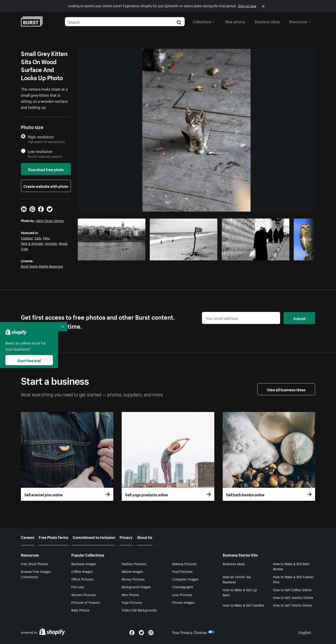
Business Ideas (234, 564)
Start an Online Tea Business (237, 579)
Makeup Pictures (184, 564)
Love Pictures (182, 594)
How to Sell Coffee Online (292, 590)
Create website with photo (46, 186)
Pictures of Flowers (86, 602)
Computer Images (185, 579)
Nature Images (132, 571)
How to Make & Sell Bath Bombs (291, 566)
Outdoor (27, 238)
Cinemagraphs (183, 587)
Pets (46, 238)
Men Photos (130, 594)
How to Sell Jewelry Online (293, 597)
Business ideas (267, 21)
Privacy (126, 537)
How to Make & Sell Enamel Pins (293, 579)
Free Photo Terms (54, 537)
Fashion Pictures (134, 564)
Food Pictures (182, 571)
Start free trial (29, 360)
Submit (299, 318)
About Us (145, 537)
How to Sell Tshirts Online (292, 605)
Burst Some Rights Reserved (42, 266)
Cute (24, 249)
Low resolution (40, 151)
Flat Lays (78, 587)
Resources (300, 21)
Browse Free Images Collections (36, 574)
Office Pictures (82, 579)
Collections (204, 21)
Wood (63, 243)
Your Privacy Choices (193, 632)
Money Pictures (133, 579)
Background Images (136, 587)
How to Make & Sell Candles (243, 605)
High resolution (41, 137)
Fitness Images (183, 602)
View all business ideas (286, 389)
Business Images (84, 564)
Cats (38, 238)
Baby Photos (80, 610)
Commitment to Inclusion (94, 537)
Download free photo (46, 169)
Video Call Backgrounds (139, 610)
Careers (28, 537)
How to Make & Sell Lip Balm (240, 592)
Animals (51, 243)
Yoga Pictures (132, 602)
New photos (235, 21)
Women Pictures (83, 594)
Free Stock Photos (34, 564)
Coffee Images (82, 571)
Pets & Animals (32, 243)
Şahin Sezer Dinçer (50, 220)
